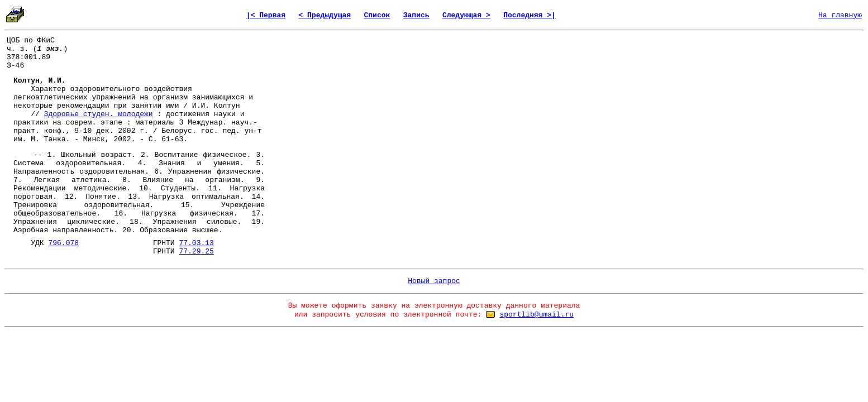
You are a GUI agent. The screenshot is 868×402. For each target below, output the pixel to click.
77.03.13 (196, 243)
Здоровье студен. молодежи (99, 114)
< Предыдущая (325, 15)
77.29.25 (196, 252)
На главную (840, 15)
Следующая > (466, 15)
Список (377, 15)
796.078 (63, 243)
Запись (416, 15)
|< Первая (266, 15)
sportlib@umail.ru (536, 315)
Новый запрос (434, 281)
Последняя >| (530, 15)
